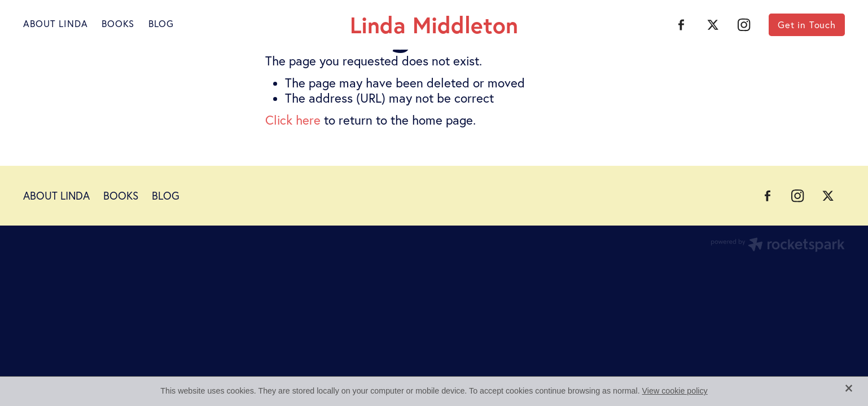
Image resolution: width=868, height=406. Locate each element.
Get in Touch (807, 25)
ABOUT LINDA (55, 24)
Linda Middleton (434, 25)
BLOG (161, 24)
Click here (293, 120)
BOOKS (118, 24)
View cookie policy (675, 391)
